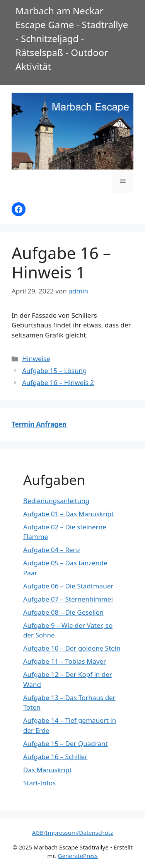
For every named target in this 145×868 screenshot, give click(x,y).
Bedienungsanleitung (56, 501)
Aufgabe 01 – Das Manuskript (68, 514)
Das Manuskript (48, 770)
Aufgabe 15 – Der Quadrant (66, 743)
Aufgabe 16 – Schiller (55, 757)
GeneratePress (78, 856)
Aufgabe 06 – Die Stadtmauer (68, 586)
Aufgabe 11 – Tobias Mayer (65, 661)
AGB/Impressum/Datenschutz (72, 832)
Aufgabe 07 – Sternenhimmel (68, 599)
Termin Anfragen (39, 424)
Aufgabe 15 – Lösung (54, 370)
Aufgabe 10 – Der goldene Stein (72, 648)
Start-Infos (39, 783)
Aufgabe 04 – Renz (52, 550)
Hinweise (36, 359)
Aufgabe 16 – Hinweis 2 (58, 382)
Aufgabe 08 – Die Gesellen (63, 612)
